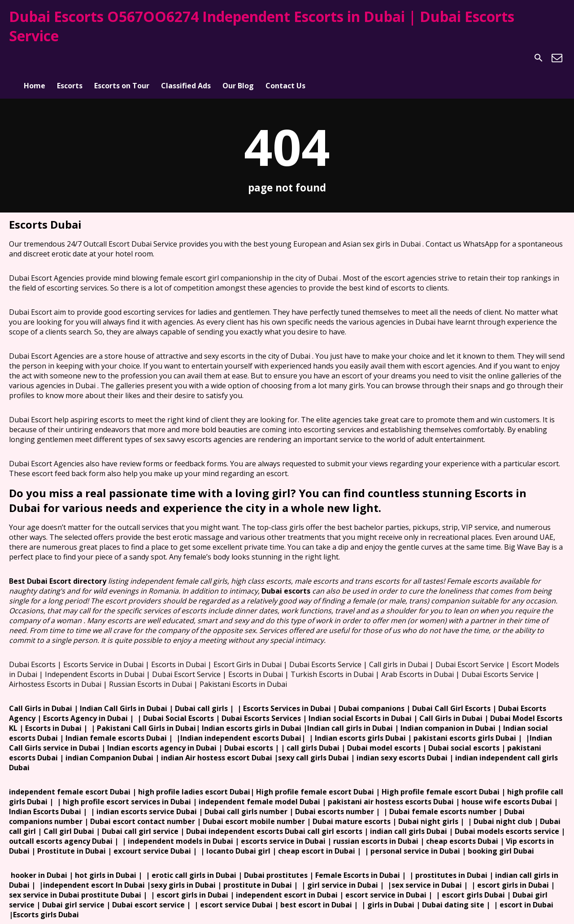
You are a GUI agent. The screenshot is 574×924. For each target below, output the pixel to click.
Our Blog (238, 58)
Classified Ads (186, 58)
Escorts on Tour (122, 58)
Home (35, 58)
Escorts (70, 58)
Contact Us (285, 58)
